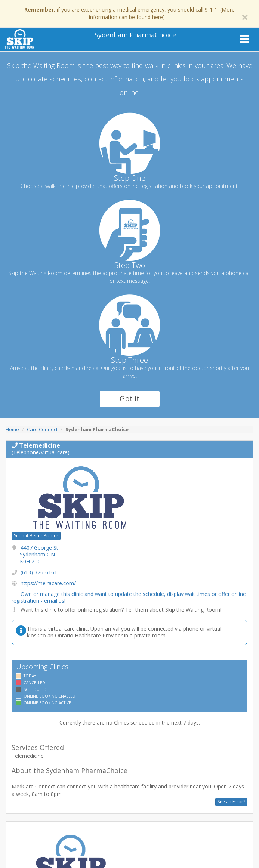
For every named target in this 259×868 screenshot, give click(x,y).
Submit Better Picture (36, 536)
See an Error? (231, 802)
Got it (129, 399)
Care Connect (42, 429)
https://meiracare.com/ (48, 583)
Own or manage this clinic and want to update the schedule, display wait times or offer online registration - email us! (129, 597)
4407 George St (39, 554)
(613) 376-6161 (39, 572)
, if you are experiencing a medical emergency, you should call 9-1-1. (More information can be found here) (129, 13)
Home (12, 429)
